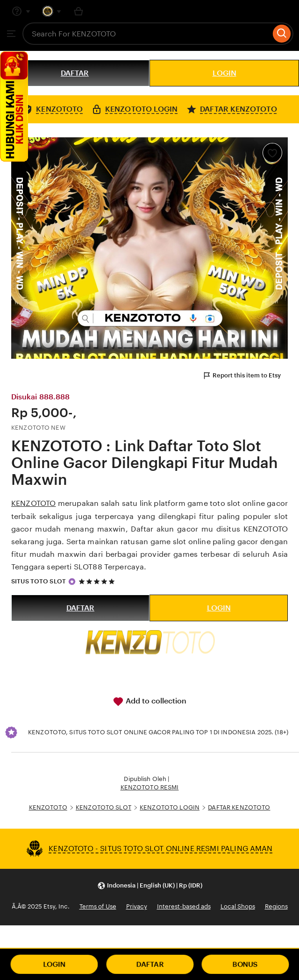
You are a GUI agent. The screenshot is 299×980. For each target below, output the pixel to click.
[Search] (282, 34)
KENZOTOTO (33, 503)
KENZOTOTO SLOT (103, 807)
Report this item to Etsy (242, 376)
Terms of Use (98, 906)
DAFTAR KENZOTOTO (239, 807)
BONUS (246, 964)
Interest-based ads (184, 906)
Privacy (137, 906)
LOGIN (224, 73)
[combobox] (146, 34)
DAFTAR (75, 73)
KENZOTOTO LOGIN (170, 807)
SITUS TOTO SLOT (39, 581)
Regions (276, 906)
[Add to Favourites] (272, 153)
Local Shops (238, 906)
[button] (150, 886)
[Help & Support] (21, 11)
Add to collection (149, 702)
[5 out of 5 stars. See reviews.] (98, 581)
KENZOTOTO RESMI (150, 787)
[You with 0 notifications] (52, 11)
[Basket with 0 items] (78, 11)
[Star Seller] (72, 582)
